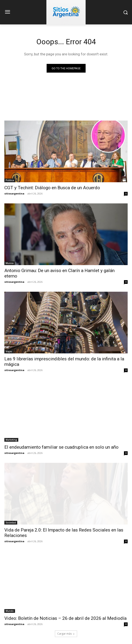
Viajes (9, 351)
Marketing (11, 440)
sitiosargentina (14, 193)
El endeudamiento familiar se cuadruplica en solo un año (61, 447)
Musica (10, 263)
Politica (10, 180)
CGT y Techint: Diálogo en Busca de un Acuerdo (52, 188)
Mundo (10, 611)
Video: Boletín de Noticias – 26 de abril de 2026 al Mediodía (65, 618)
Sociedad (11, 523)
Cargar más (66, 634)
